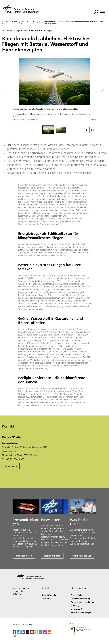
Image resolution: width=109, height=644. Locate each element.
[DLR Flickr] (45, 633)
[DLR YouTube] (32, 633)
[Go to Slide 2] (61, 130)
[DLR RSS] (14, 638)
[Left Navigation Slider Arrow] (16, 89)
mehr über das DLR (82, 556)
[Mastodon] (23, 633)
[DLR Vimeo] (36, 633)
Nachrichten (25, 22)
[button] (55, 92)
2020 (34, 22)
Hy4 (49, 363)
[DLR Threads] (28, 633)
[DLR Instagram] (41, 633)
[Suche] (96, 12)
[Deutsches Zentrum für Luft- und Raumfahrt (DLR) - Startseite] (21, 10)
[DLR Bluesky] (19, 633)
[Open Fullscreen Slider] (92, 130)
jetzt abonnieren (24, 556)
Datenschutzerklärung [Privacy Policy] (81, 599)
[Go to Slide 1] (48, 130)
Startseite (5, 22)
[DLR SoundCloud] (50, 633)
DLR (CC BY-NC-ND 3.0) (33, 120)
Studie (37, 281)
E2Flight (57, 394)
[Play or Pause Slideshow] (87, 130)
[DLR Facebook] (14, 633)
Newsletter (46, 599)
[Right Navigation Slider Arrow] (94, 89)
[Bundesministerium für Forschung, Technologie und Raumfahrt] (82, 637)
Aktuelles (14, 22)
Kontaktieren (11, 466)
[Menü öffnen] (103, 10)
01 (39, 22)
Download (93, 120)
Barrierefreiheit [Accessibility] (77, 595)
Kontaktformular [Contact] (49, 595)
